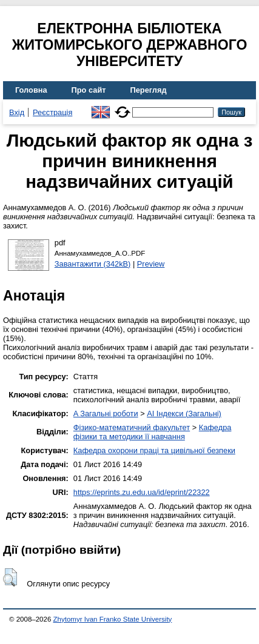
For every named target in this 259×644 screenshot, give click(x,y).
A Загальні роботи (106, 413)
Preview (151, 264)
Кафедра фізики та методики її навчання (153, 432)
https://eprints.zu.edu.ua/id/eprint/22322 (142, 492)
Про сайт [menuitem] (89, 90)
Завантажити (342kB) (93, 264)
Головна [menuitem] (31, 90)
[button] (10, 577)
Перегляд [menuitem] (149, 90)
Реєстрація (52, 112)
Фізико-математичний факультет (132, 427)
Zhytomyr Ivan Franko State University (113, 619)
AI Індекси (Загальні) (184, 413)
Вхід (17, 112)
